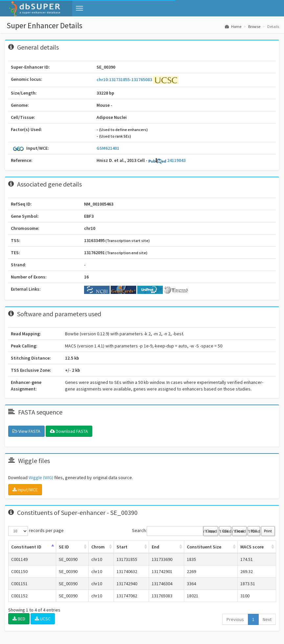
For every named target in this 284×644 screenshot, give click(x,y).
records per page (36, 531)
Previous (235, 619)
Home (233, 26)
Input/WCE (25, 490)
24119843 (167, 160)
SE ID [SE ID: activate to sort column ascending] (64, 547)
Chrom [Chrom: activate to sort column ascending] (98, 547)
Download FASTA (69, 431)
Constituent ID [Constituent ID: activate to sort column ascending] (26, 547)
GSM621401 (108, 148)
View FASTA (26, 431)
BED (19, 619)
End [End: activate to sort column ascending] (155, 547)
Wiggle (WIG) (41, 477)
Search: (168, 531)
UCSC (43, 619)
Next (267, 619)
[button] (79, 8)
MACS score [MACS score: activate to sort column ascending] (252, 547)
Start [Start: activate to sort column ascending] (122, 547)
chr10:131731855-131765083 (125, 79)
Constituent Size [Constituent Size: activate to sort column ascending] (204, 547)
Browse (254, 26)
